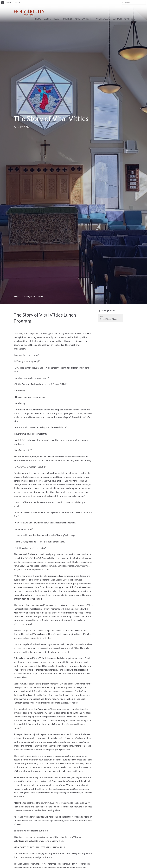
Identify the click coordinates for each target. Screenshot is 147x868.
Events (47, 19)
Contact (17, 3)
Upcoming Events (106, 310)
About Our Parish (84, 19)
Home (38, 19)
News (56, 19)
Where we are (103, 19)
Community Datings (123, 19)
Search (8, 3)
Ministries (67, 19)
